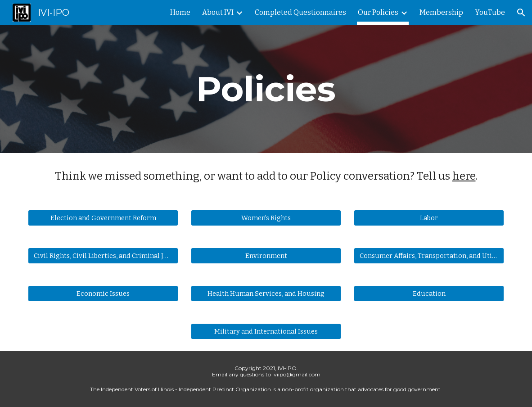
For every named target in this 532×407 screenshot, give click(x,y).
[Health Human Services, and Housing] (266, 294)
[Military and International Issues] (266, 332)
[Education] (429, 294)
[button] (521, 13)
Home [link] (180, 12)
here (464, 176)
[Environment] (266, 256)
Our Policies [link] (378, 12)
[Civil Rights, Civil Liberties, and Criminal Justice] (103, 256)
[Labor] (429, 218)
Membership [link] (441, 12)
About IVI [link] (218, 12)
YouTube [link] (490, 12)
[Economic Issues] (103, 294)
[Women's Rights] (266, 218)
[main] (266, 89)
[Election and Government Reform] (103, 218)
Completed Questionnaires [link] (300, 12)
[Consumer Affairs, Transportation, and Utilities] (429, 256)
